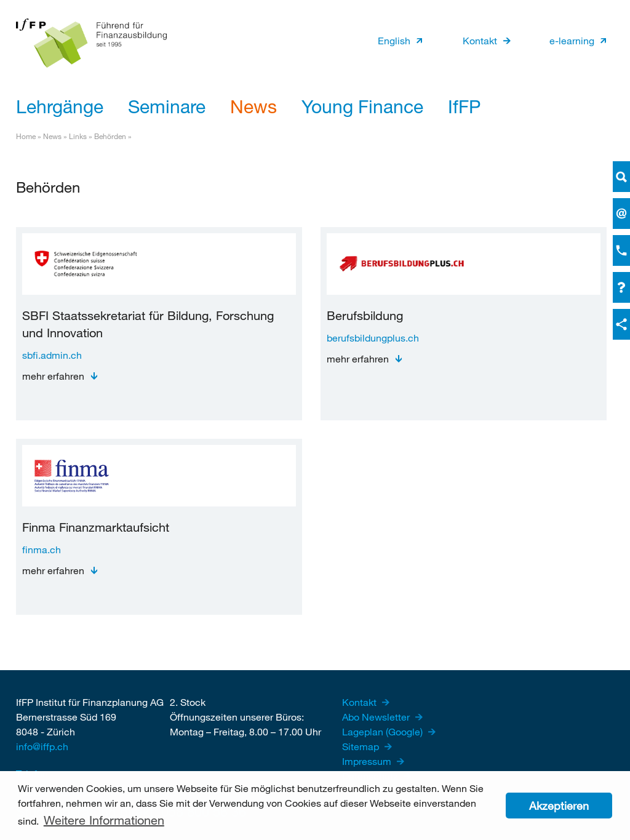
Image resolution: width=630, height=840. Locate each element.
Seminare (167, 106)
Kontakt (480, 40)
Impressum (368, 761)
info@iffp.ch (42, 746)
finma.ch (42, 549)
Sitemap (362, 746)
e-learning (572, 40)
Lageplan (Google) (384, 731)
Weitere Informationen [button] (104, 820)
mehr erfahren (53, 376)
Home (26, 136)
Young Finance (362, 106)
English (394, 40)
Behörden (110, 136)
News (253, 106)
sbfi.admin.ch (52, 355)
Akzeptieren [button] (559, 806)
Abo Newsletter (377, 717)
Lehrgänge (60, 106)
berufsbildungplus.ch (373, 338)
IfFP (464, 106)
